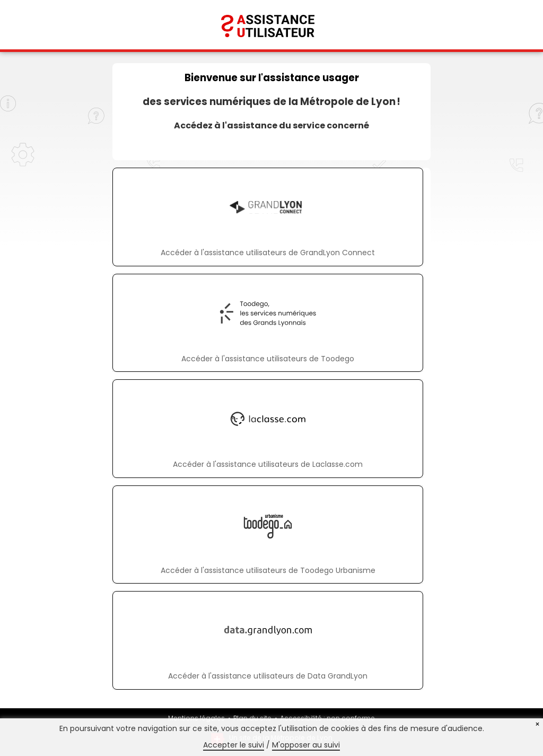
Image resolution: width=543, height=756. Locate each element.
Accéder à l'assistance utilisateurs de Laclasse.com (268, 464)
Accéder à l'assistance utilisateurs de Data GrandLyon (268, 676)
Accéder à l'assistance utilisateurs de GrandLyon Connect (268, 253)
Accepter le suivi (234, 745)
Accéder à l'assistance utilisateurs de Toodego (268, 359)
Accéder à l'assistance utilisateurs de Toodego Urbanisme (268, 570)
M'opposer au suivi (306, 745)
